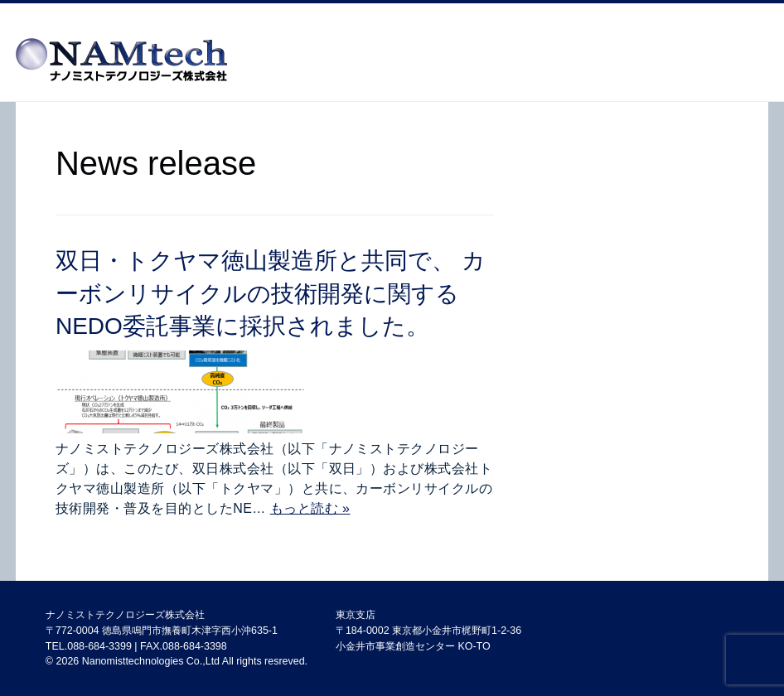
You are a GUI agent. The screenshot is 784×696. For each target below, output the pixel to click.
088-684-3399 (99, 646)
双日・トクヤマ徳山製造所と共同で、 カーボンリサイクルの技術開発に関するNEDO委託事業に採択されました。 (271, 293)
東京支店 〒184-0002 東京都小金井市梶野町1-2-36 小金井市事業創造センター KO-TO (428, 630)
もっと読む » (310, 508)
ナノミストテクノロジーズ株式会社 (125, 615)
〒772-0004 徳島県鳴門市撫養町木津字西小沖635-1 (162, 631)
